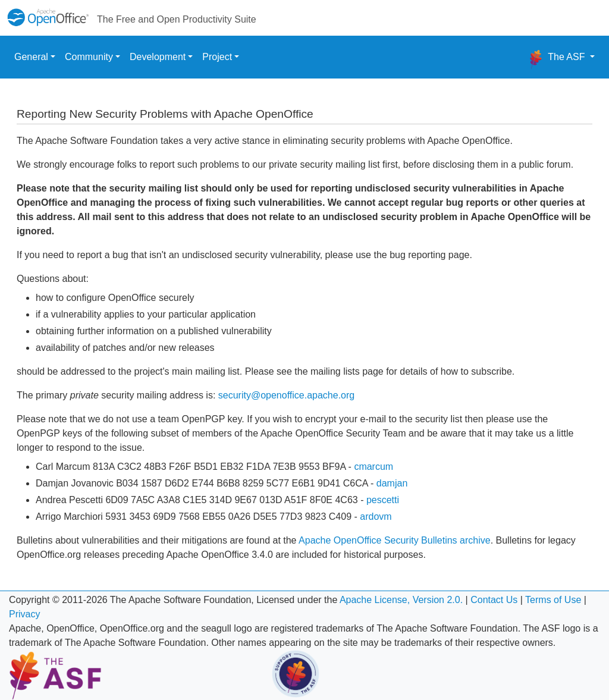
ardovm (376, 517)
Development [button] (158, 57)
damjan (392, 483)
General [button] (31, 57)
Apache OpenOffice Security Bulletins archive (395, 540)
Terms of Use (553, 600)
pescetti (383, 500)
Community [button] (89, 57)
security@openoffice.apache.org (286, 395)
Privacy (24, 614)
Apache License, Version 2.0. (401, 600)
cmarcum (373, 467)
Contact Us (494, 600)
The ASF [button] (557, 59)
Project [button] (217, 57)
